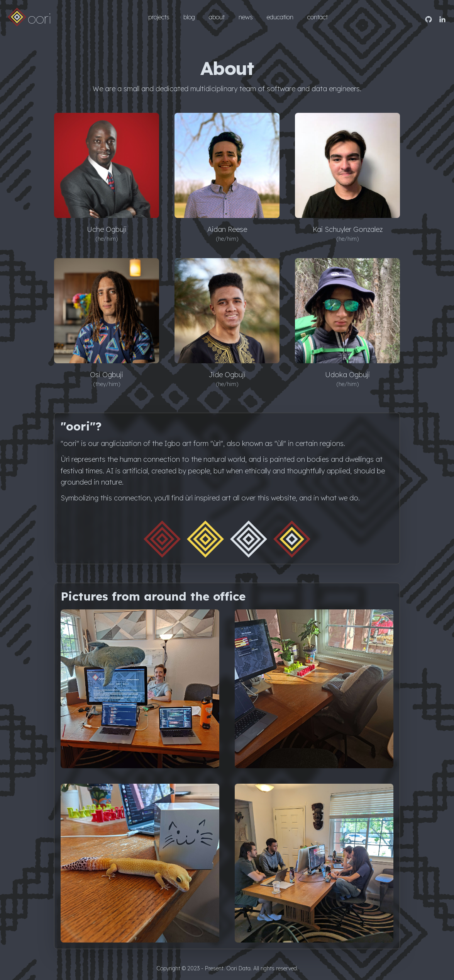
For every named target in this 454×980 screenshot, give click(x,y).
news (246, 17)
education (280, 17)
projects (159, 17)
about (217, 17)
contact (318, 17)
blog (189, 17)
